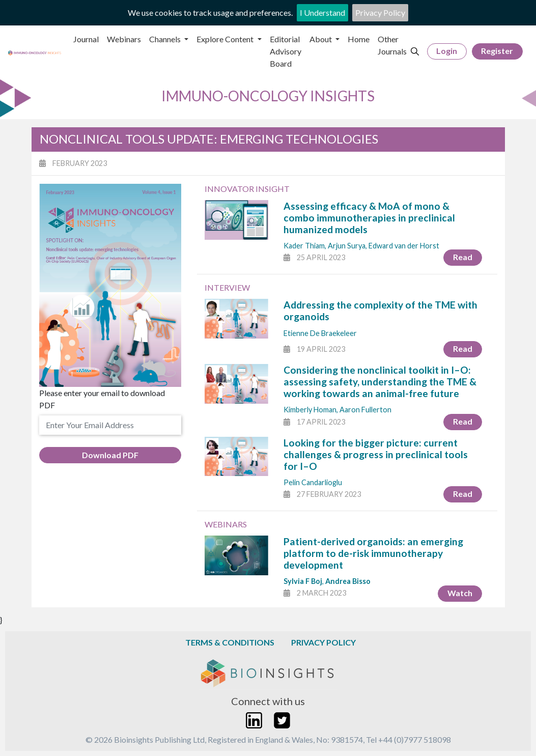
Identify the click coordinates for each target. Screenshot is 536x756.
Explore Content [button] (226, 39)
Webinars (124, 39)
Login (447, 51)
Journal (86, 39)
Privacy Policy (380, 12)
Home (359, 39)
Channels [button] (166, 39)
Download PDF (110, 455)
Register (497, 51)
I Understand (322, 12)
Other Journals (392, 45)
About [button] (321, 39)
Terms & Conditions (230, 642)
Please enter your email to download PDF (102, 399)
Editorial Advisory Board (286, 51)
